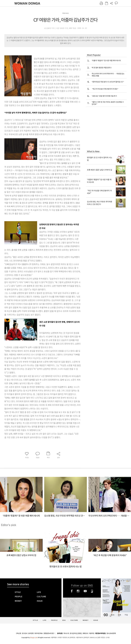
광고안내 (25, 633)
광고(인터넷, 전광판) (76, 633)
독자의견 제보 (39, 633)
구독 (119, 615)
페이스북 (72, 591)
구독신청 (18, 633)
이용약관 (91, 633)
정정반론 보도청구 (49, 633)
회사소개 (66, 633)
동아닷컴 (60, 633)
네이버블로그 (92, 591)
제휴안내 (85, 633)
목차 (113, 615)
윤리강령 (31, 633)
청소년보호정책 (111, 633)
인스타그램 (78, 591)
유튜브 (85, 591)
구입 (126, 615)
